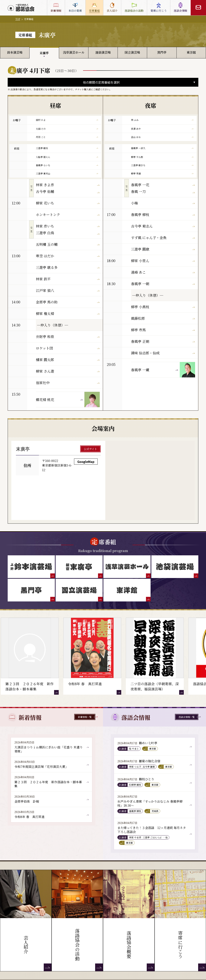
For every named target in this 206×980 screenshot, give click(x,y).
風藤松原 (163, 318)
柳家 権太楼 (68, 313)
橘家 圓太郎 (68, 360)
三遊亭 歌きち (162, 165)
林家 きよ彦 (68, 185)
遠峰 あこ (163, 272)
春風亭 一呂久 (162, 148)
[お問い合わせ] (198, 8)
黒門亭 (162, 52)
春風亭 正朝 (163, 341)
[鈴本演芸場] (31, 567)
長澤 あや (162, 129)
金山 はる (162, 137)
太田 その (67, 129)
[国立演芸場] (79, 590)
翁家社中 (68, 383)
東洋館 (191, 52)
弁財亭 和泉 (68, 336)
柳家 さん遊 (68, 371)
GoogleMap (86, 462)
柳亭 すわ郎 (162, 157)
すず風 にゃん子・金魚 (163, 238)
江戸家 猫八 (68, 290)
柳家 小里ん (163, 261)
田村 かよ (67, 120)
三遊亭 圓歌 (163, 249)
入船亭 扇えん (67, 157)
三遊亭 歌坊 (67, 148)
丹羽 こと (67, 137)
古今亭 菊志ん (163, 226)
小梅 (163, 203)
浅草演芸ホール (74, 52)
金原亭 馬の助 (68, 302)
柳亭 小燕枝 (163, 307)
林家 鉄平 (68, 279)
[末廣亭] (79, 567)
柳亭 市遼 (162, 173)
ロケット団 (68, 348)
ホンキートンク (68, 214)
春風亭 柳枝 (163, 214)
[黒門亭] (31, 590)
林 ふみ (162, 120)
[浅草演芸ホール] (127, 567)
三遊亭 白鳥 (68, 233)
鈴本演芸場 (15, 52)
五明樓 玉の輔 (68, 244)
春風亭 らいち (67, 165)
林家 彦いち (68, 226)
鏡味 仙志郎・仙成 (163, 353)
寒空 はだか (68, 256)
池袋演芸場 (103, 52)
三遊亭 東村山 (67, 173)
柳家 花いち (68, 203)
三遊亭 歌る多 (68, 267)
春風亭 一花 (163, 185)
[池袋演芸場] (175, 567)
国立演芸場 (132, 52)
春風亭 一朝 (163, 284)
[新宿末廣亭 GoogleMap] (150, 480)
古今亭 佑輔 (68, 191)
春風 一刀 (163, 191)
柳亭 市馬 (163, 330)
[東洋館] (127, 590)
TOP (18, 19)
